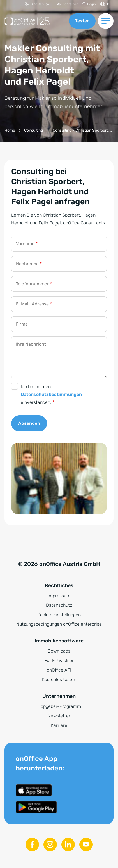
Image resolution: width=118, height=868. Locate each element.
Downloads (59, 651)
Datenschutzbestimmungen (51, 394)
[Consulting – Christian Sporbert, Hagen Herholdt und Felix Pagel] (82, 130)
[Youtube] (86, 845)
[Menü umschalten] (106, 21)
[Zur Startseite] (34, 21)
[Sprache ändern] (106, 4)
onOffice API (59, 670)
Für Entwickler (59, 661)
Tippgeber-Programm (59, 706)
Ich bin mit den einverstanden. (51, 394)
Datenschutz (59, 605)
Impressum (59, 596)
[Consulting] (33, 130)
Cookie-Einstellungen (59, 615)
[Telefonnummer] (59, 284)
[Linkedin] (68, 845)
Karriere (59, 725)
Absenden (29, 423)
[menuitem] (34, 4)
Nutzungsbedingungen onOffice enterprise (59, 624)
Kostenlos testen (59, 680)
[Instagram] (50, 845)
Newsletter (59, 716)
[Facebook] (32, 845)
